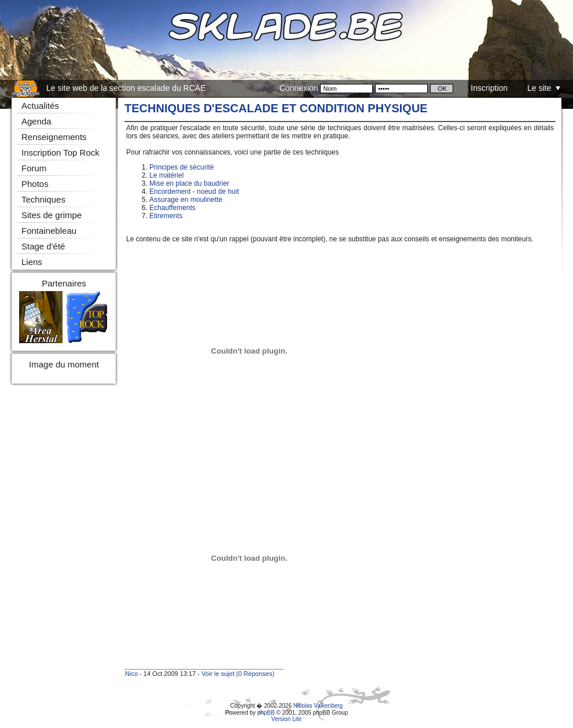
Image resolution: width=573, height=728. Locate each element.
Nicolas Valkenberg (318, 706)
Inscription (489, 88)
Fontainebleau (49, 231)
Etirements (166, 216)
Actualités (40, 106)
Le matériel (166, 175)
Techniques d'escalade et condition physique (276, 108)
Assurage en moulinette (186, 200)
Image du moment (64, 364)
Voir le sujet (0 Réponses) (238, 674)
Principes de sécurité (181, 167)
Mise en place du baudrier (189, 183)
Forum (34, 168)
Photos (35, 184)
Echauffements (172, 208)
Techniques (43, 199)
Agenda (36, 121)
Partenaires (64, 283)
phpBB (266, 713)
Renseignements (54, 137)
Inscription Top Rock (60, 152)
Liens (32, 262)
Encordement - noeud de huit (194, 192)
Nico (131, 674)
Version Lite (286, 719)
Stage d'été (43, 246)
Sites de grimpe (52, 215)
